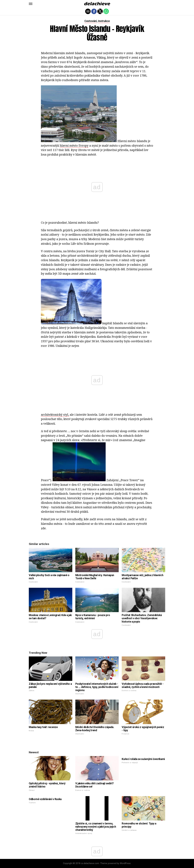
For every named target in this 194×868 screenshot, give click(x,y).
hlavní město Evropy (74, 145)
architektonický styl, (55, 415)
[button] (31, 4)
